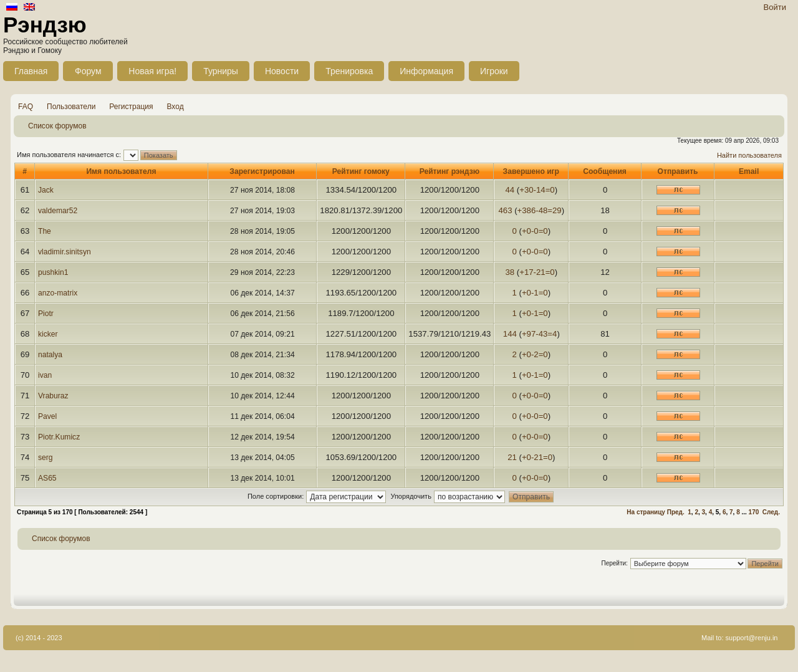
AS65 (47, 478)
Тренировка (349, 71)
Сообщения (605, 171)
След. (771, 512)
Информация (426, 71)
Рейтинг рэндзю (449, 171)
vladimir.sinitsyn (65, 252)
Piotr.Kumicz (59, 437)
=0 (550, 190)
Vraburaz (53, 396)
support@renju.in (752, 638)
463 (505, 210)
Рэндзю (45, 25)
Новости (282, 71)
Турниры (221, 71)
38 (510, 272)
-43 (541, 334)
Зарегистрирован (262, 171)
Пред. (676, 512)
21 (512, 457)
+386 (527, 210)
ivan (45, 375)
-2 (535, 354)
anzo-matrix (58, 293)
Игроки (494, 71)
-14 (540, 190)
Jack (46, 190)
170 (754, 512)
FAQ (26, 107)
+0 (526, 231)
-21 (540, 272)
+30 (526, 190)
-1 (535, 293)
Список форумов (57, 126)
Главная (31, 71)
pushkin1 (53, 272)
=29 (554, 210)
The (45, 231)
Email (749, 171)
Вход (175, 107)
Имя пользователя (121, 171)
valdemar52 (58, 211)
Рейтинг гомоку (361, 171)
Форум (88, 71)
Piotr (46, 314)
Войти (775, 7)
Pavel (47, 416)
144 (510, 334)
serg (46, 458)
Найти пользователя (749, 155)
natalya (50, 355)
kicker (48, 334)
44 (510, 190)
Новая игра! (152, 71)
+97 (529, 334)
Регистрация (131, 107)
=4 (552, 334)
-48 (541, 210)
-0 (535, 231)
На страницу (646, 512)
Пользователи (71, 107)
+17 (526, 272)
